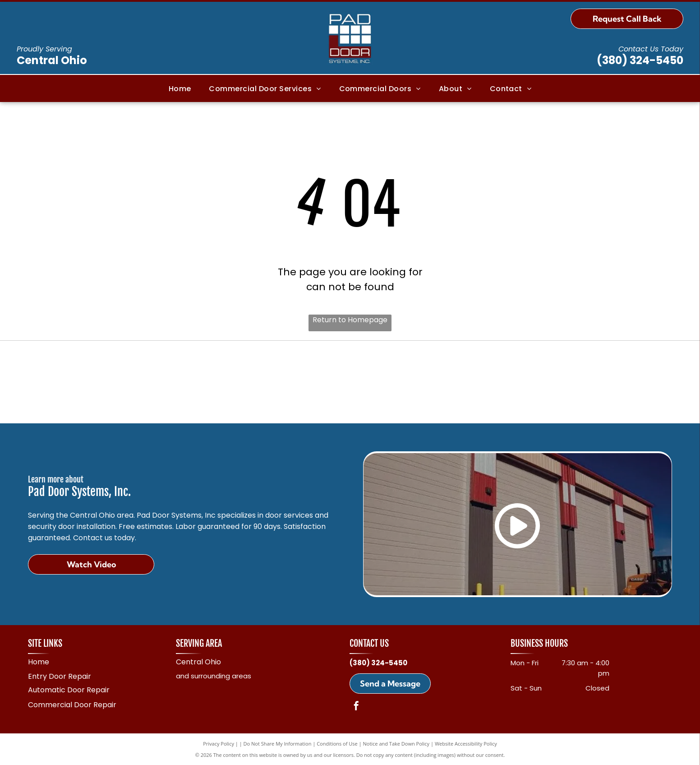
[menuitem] (180, 88)
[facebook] (356, 707)
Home (39, 662)
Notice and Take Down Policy (396, 744)
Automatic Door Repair (69, 690)
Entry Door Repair (60, 676)
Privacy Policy (219, 744)
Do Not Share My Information (278, 744)
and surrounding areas (214, 676)
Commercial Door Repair (72, 705)
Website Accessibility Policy (466, 744)
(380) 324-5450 (640, 60)
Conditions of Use (337, 744)
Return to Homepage (350, 320)
